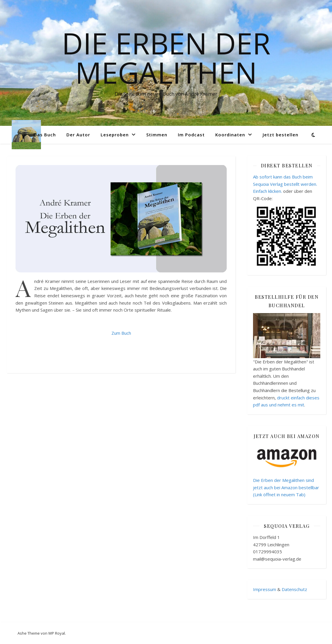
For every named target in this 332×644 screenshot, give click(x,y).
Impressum (265, 589)
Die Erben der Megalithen (166, 58)
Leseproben (115, 135)
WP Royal (57, 633)
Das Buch (45, 135)
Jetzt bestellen (281, 135)
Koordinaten (230, 135)
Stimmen (157, 135)
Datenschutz (294, 589)
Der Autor (78, 135)
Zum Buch (121, 333)
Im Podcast (191, 135)
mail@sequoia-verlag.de (277, 559)
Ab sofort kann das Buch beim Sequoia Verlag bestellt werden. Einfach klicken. (285, 184)
